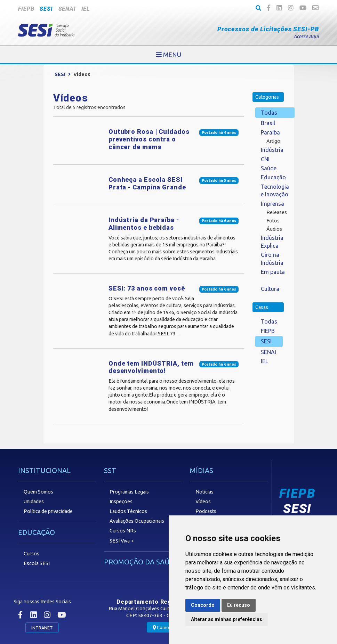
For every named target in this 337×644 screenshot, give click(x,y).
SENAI (67, 9)
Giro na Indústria (272, 259)
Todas (269, 113)
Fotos (273, 221)
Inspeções (121, 502)
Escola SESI (37, 563)
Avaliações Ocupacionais (137, 521)
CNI (265, 159)
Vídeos (203, 502)
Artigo (273, 141)
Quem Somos (38, 492)
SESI (46, 9)
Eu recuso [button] (239, 605)
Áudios (274, 229)
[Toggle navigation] (169, 55)
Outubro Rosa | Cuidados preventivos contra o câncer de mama (149, 139)
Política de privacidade (48, 511)
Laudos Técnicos (128, 511)
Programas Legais (129, 492)
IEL (86, 9)
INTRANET (42, 628)
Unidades (34, 502)
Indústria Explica (272, 242)
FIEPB (26, 9)
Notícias (204, 492)
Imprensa (272, 204)
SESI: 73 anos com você (147, 288)
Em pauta (273, 272)
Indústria (272, 150)
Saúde (269, 168)
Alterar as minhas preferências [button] (227, 619)
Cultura (270, 289)
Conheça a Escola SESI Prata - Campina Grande (147, 183)
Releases (277, 212)
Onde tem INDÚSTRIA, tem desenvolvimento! (151, 367)
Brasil (268, 123)
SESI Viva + (122, 541)
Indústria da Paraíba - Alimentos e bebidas (144, 224)
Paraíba (270, 132)
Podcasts (206, 511)
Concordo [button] (203, 605)
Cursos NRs (123, 531)
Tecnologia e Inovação (275, 190)
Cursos (31, 554)
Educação (273, 177)
